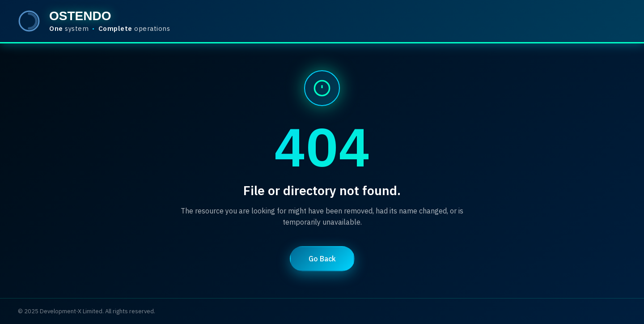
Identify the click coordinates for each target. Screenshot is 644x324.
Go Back (322, 259)
